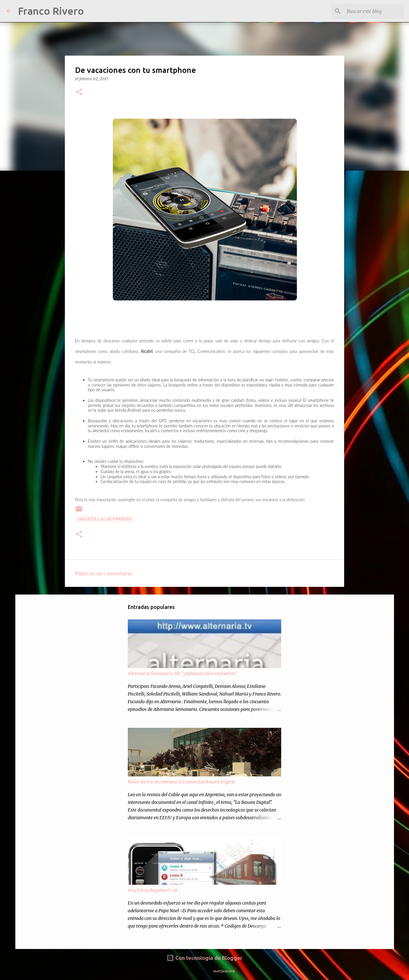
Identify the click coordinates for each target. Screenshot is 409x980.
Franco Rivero (51, 11)
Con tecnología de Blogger (204, 958)
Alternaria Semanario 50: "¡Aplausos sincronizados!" (183, 673)
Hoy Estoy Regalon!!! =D (153, 890)
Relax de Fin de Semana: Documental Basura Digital (181, 782)
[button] (79, 92)
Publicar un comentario (104, 573)
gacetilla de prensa (105, 519)
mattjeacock (224, 971)
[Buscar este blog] (370, 11)
